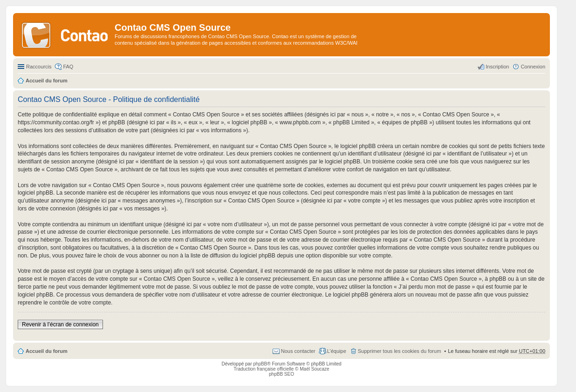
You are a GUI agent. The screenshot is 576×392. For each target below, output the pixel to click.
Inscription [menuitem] (497, 67)
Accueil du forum (47, 351)
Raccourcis (39, 67)
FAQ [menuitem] (68, 67)
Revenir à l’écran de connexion (60, 324)
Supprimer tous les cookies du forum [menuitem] (400, 351)
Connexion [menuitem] (533, 67)
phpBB (260, 364)
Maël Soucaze (314, 369)
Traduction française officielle (264, 369)
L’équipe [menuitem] (337, 351)
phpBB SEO (281, 374)
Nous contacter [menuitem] (298, 351)
